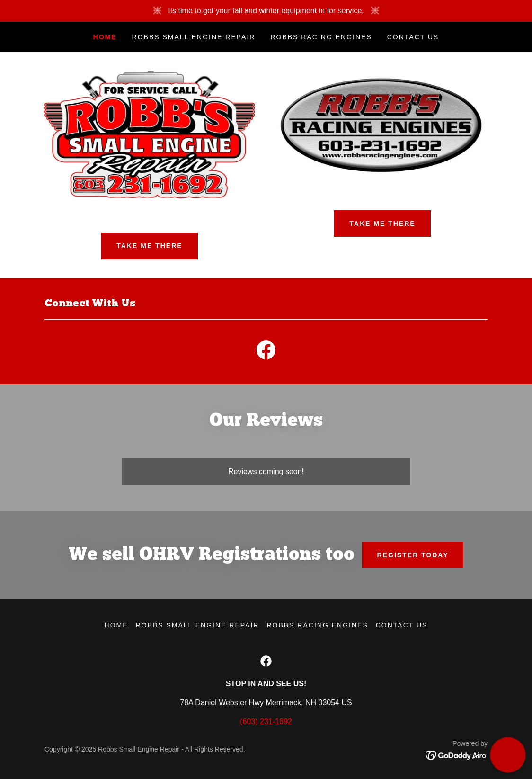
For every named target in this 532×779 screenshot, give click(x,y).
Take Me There (149, 246)
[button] (508, 755)
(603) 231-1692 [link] (266, 721)
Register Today (413, 555)
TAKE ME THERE (382, 224)
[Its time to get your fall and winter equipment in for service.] (266, 11)
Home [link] (105, 37)
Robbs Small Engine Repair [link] (194, 37)
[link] (266, 352)
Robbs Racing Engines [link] (321, 37)
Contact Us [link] (413, 37)
